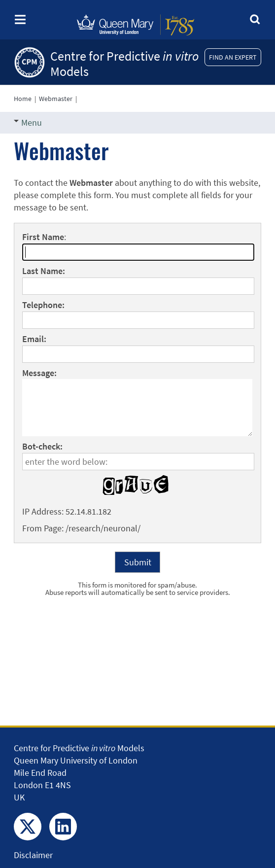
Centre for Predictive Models (124, 64)
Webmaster (56, 99)
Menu (28, 122)
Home (23, 99)
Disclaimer (33, 855)
